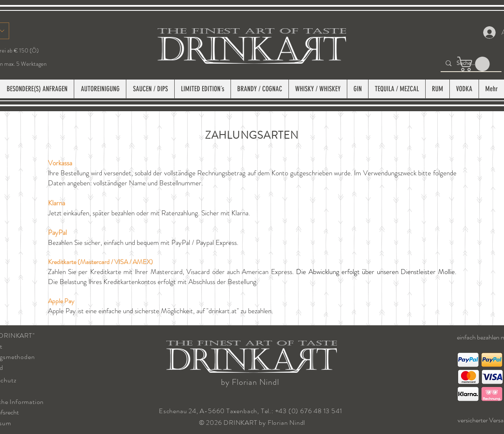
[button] (475, 64)
